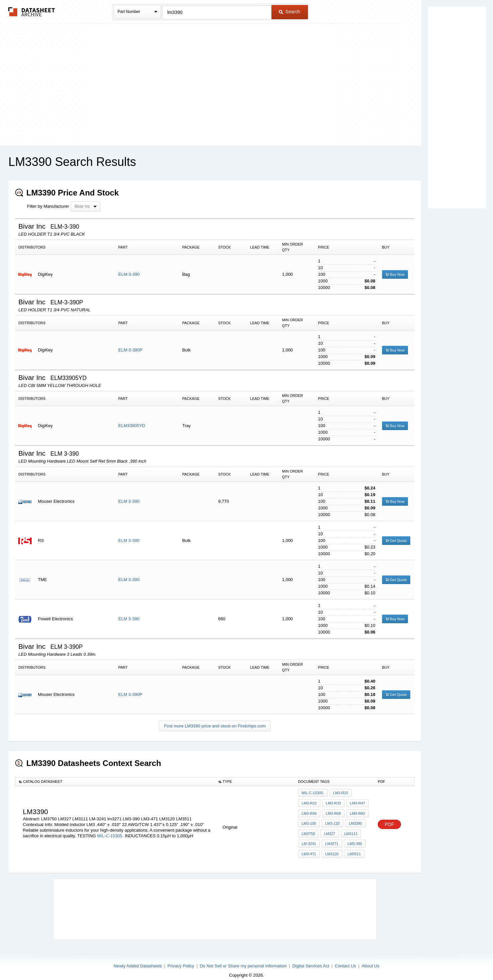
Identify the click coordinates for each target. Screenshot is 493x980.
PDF (389, 821)
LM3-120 (331, 820)
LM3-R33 (332, 802)
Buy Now (395, 274)
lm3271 (331, 838)
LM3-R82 (356, 811)
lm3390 (354, 820)
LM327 (329, 829)
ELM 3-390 (129, 501)
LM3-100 (309, 820)
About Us (370, 958)
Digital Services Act (311, 958)
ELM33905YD (132, 426)
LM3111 (349, 829)
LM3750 (308, 829)
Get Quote (396, 541)
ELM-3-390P (130, 350)
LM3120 (331, 847)
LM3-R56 (309, 811)
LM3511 (352, 847)
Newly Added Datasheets (138, 958)
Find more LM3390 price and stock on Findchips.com (215, 726)
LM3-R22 (309, 802)
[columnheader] (115, 782)
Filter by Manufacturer (48, 206)
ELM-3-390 (129, 274)
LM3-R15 (340, 793)
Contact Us (345, 958)
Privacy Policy (181, 958)
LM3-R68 (332, 811)
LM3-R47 (356, 802)
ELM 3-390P (130, 694)
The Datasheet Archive (32, 12)
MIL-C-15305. (110, 831)
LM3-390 (353, 838)
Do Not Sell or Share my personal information (243, 958)
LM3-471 (309, 847)
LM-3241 (309, 838)
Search (289, 12)
